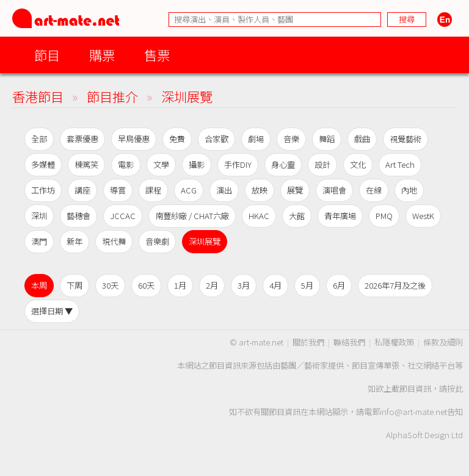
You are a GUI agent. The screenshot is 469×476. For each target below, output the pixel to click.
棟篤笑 (86, 164)
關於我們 (308, 342)
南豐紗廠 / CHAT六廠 (192, 216)
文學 (161, 164)
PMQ (384, 216)
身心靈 (283, 164)
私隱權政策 (394, 342)
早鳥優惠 (134, 139)
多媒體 (43, 164)
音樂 (291, 139)
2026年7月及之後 (395, 285)
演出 (224, 190)
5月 (307, 285)
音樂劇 (157, 241)
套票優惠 (82, 139)
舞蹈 (327, 139)
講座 (82, 190)
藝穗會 (78, 216)
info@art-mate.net (413, 412)
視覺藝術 (405, 139)
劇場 (256, 139)
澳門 (39, 241)
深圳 (39, 216)
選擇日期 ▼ (52, 311)
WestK (423, 216)
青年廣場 (340, 216)
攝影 (197, 164)
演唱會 (334, 190)
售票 (157, 55)
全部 (39, 139)
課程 (153, 190)
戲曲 (362, 139)
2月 (212, 285)
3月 (244, 285)
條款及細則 (443, 342)
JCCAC (123, 216)
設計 (322, 164)
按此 (455, 388)
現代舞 (114, 241)
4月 (275, 285)
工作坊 (43, 190)
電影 (126, 164)
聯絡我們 (349, 342)
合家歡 (216, 139)
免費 (177, 139)
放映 (260, 190)
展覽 (295, 190)
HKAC (259, 216)
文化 (358, 164)
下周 (75, 285)
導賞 (118, 190)
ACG (189, 190)
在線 (374, 190)
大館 (297, 216)
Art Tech (400, 164)
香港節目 (38, 96)
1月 (180, 285)
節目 (47, 55)
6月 (339, 285)
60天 (146, 285)
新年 (75, 241)
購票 (102, 55)
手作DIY (238, 164)
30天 (110, 285)
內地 (409, 190)
